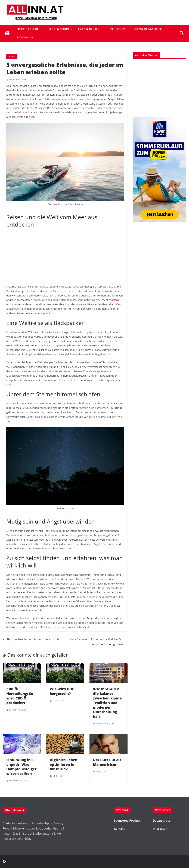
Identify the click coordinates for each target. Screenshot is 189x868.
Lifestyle (12, 57)
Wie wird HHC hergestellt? (62, 691)
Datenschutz (161, 821)
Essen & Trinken (89, 29)
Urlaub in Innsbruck (148, 29)
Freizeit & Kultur (28, 29)
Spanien (11, 354)
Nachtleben (117, 29)
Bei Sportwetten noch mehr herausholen (32, 639)
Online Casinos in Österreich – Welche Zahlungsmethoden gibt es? (97, 642)
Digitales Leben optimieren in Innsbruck (63, 764)
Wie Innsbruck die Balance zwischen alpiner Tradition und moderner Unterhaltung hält (108, 703)
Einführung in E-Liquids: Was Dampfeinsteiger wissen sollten (21, 767)
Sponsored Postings (127, 821)
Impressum (161, 829)
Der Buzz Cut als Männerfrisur (107, 762)
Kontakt (119, 829)
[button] (41, 29)
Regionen (23, 37)
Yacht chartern (110, 300)
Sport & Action (59, 29)
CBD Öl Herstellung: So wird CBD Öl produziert (20, 696)
